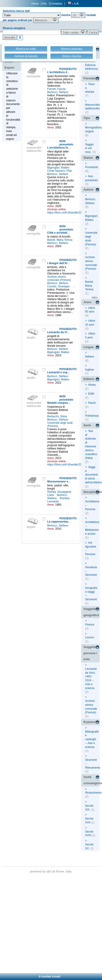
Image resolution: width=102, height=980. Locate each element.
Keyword (90, 722)
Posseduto (92, 167)
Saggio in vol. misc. (89, 148)
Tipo (87, 118)
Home (35, 4)
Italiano (90, 357)
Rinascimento (93, 793)
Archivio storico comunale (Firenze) (59, 278)
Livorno (90, 637)
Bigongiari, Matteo (59, 168)
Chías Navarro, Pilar (60, 171)
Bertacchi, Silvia (57, 416)
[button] (78, 15)
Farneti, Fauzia (57, 89)
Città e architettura (59, 233)
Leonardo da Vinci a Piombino (67, 332)
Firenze (90, 625)
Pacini (92, 403)
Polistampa (92, 416)
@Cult (51, 871)
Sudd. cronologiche (92, 780)
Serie (87, 425)
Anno (87, 302)
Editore (89, 379)
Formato (90, 78)
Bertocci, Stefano (58, 92)
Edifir (91, 394)
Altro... (96, 298)
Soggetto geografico (91, 612)
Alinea (92, 385)
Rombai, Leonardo (59, 500)
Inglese (90, 370)
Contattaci (56, 4)
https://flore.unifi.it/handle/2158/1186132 (72, 213)
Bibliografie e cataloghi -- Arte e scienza (92, 739)
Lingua (88, 347)
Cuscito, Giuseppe (59, 286)
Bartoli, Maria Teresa (60, 240)
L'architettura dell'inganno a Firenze (71, 72)
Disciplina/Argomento (92, 492)
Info (44, 4)
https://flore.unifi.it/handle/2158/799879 (71, 465)
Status (88, 158)
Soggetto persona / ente (90, 653)
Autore (88, 190)
